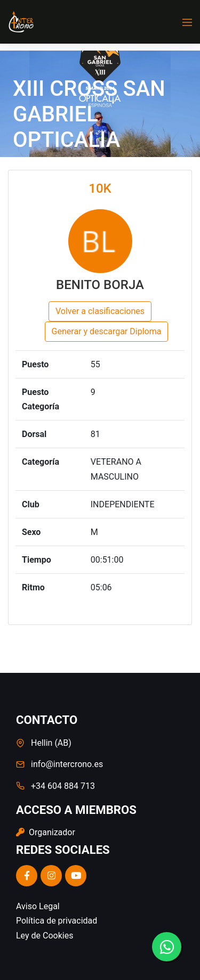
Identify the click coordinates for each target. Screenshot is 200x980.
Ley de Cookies (45, 936)
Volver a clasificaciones (100, 311)
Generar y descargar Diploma (107, 331)
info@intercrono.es (67, 764)
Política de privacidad (57, 921)
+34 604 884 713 (63, 786)
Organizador (46, 832)
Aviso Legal (38, 906)
